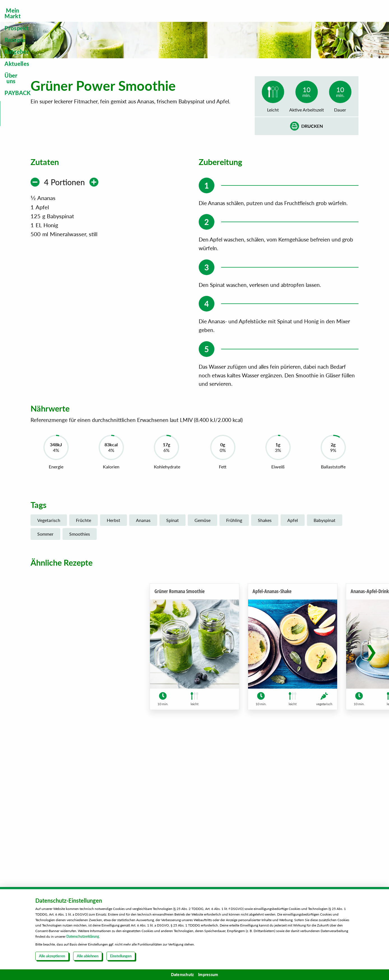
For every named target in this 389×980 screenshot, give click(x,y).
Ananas (143, 647)
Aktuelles (264, 19)
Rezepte (185, 19)
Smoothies (80, 661)
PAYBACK (345, 19)
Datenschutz (182, 975)
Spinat (172, 647)
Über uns (304, 19)
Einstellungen (121, 956)
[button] (371, 785)
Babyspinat (325, 647)
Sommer (45, 661)
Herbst (114, 647)
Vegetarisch (49, 647)
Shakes (265, 647)
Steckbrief (338, 47)
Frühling (234, 647)
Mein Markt (102, 19)
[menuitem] (102, 19)
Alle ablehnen (88, 956)
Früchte (84, 647)
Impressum (208, 975)
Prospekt (146, 19)
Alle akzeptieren (52, 956)
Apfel (293, 647)
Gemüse (202, 647)
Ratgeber (223, 19)
